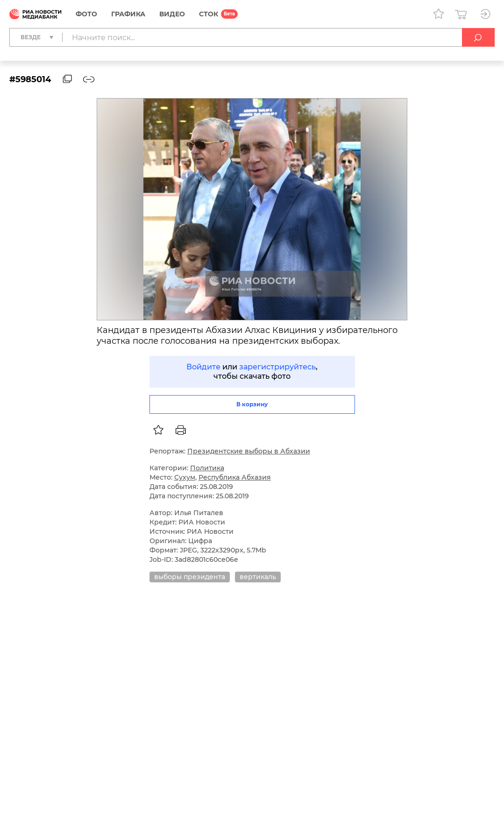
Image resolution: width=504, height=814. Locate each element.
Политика (207, 468)
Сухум (185, 477)
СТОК (209, 14)
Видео (172, 14)
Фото (86, 14)
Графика (128, 14)
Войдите (203, 367)
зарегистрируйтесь (277, 367)
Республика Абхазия (235, 477)
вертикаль (258, 577)
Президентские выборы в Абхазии (249, 451)
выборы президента (190, 577)
